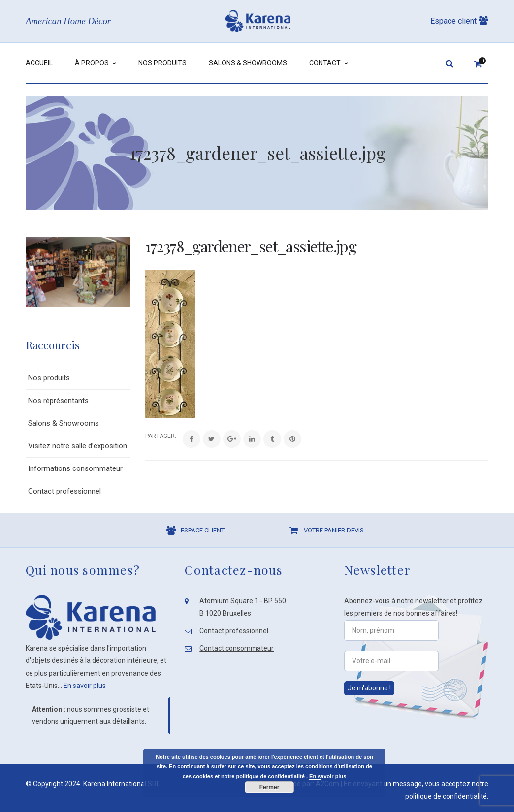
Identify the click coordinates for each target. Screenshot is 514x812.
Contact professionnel (64, 491)
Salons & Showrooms (64, 423)
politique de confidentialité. (447, 796)
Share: (145, 436)
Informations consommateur (75, 468)
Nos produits (49, 378)
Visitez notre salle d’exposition (78, 446)
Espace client (459, 21)
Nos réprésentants (58, 401)
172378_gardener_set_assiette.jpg (251, 246)
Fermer (270, 787)
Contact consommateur (237, 648)
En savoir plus (85, 686)
